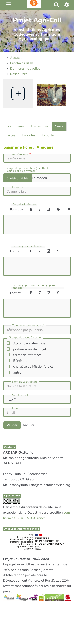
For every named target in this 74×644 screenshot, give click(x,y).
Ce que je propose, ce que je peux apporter (34, 287)
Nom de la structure (25, 382)
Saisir (59, 126)
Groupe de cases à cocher (25, 338)
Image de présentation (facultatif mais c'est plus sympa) (27, 170)
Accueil (16, 58)
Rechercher (40, 126)
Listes (11, 135)
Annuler (29, 425)
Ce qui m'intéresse (24, 205)
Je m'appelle (22, 154)
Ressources (19, 74)
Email (16, 408)
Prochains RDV (22, 63)
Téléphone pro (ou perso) (28, 326)
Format (16, 210)
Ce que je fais (21, 187)
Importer (29, 135)
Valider (12, 425)
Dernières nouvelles (25, 68)
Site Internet (20, 395)
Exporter (48, 135)
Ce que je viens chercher (28, 246)
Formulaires (15, 126)
